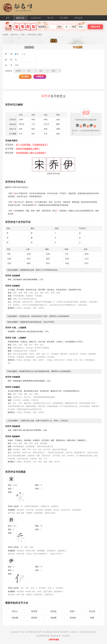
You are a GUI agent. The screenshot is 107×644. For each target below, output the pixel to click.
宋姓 (23, 35)
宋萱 (92, 618)
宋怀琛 (34, 618)
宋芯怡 (53, 611)
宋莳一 (73, 611)
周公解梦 (64, 18)
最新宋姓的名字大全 (17, 603)
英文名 (50, 18)
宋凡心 (15, 611)
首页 (8, 18)
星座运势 (78, 18)
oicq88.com (74, 632)
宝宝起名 (29, 47)
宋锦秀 (53, 618)
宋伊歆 (73, 618)
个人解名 (78, 47)
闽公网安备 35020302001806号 (56, 632)
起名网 (5, 35)
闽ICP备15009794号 (34, 632)
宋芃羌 (92, 611)
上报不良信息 (54, 640)
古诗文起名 (36, 18)
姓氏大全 (20, 18)
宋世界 (34, 611)
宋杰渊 (15, 618)
